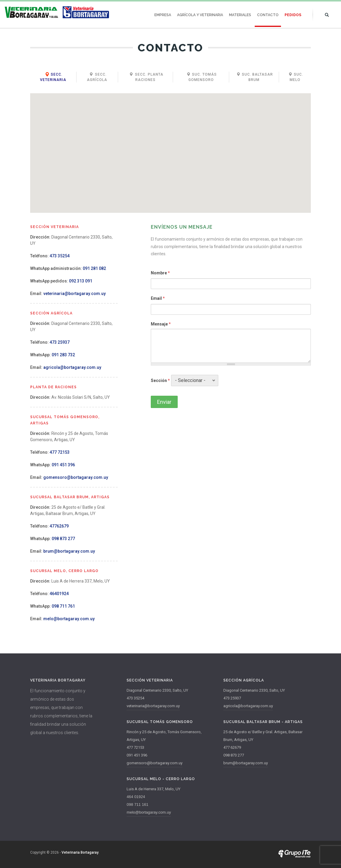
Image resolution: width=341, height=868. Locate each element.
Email (158, 298)
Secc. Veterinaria (53, 77)
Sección (160, 380)
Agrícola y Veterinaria (200, 15)
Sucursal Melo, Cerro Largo (64, 571)
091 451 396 (63, 465)
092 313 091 (81, 281)
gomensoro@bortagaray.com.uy (76, 477)
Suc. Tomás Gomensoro (201, 77)
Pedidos (293, 15)
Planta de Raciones (53, 387)
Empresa (163, 15)
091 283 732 (63, 355)
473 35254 (60, 256)
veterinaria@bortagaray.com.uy (75, 294)
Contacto (268, 15)
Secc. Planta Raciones (146, 77)
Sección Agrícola (51, 313)
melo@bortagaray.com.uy (69, 619)
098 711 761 (63, 606)
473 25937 (60, 342)
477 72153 (60, 452)
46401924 (59, 594)
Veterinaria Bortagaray (80, 852)
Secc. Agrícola (97, 77)
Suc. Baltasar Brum (254, 77)
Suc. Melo (295, 77)
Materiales (240, 15)
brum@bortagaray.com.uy (69, 551)
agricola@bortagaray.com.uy (72, 367)
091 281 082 (94, 268)
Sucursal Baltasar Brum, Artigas (70, 497)
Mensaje (161, 324)
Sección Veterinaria (54, 227)
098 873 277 (63, 539)
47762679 (59, 526)
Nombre (160, 273)
